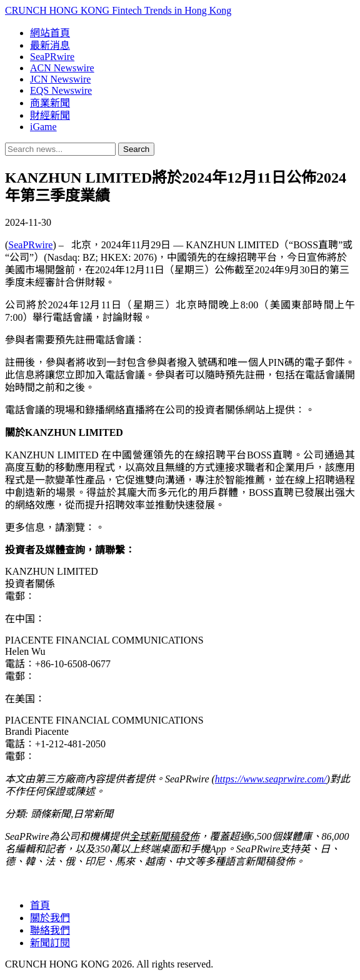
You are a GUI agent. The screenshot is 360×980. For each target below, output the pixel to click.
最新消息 (50, 45)
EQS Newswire (61, 90)
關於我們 (50, 918)
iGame (43, 127)
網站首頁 (50, 33)
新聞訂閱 (50, 943)
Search (136, 149)
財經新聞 (50, 115)
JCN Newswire (60, 79)
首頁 (40, 905)
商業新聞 (50, 103)
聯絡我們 (50, 930)
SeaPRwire (52, 57)
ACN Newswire (62, 68)
